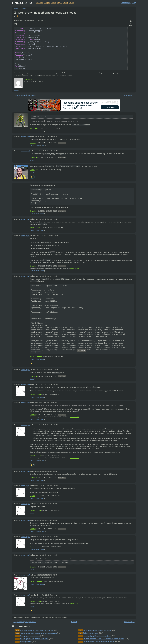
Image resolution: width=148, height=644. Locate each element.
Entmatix (27, 79)
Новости (40, 3)
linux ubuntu (128, 95)
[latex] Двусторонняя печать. (30, 636)
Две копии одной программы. (26, 95)
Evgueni (32, 394)
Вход (134, 3)
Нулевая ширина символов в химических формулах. (38, 633)
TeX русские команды (91, 633)
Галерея (47, 3)
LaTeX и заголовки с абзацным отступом (97, 630)
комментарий (25, 136)
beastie (32, 170)
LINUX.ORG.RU (23, 3)
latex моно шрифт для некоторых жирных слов (36, 630)
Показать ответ (34, 131)
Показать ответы (35, 146)
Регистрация (126, 3)
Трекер (66, 3)
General (23, 9)
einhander (33, 582)
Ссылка (16, 90)
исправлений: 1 (75, 268)
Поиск (71, 3)
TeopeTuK (33, 228)
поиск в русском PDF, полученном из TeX (34, 639)
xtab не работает (26, 642)
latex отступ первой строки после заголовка (47, 13)
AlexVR (32, 128)
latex (18, 16)
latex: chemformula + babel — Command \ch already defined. (104, 639)
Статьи (53, 3)
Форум (60, 3)
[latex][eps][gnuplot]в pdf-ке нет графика (97, 636)
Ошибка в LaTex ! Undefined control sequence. (99, 642)
